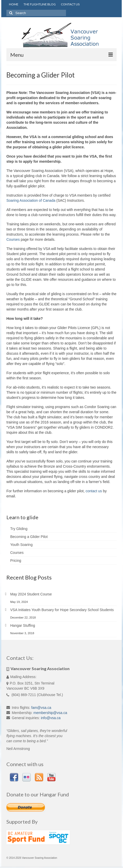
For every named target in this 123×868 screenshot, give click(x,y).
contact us (94, 491)
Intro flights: (21, 708)
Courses (13, 239)
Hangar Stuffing (23, 625)
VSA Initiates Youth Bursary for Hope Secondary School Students (62, 610)
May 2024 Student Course (31, 594)
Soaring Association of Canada (31, 200)
